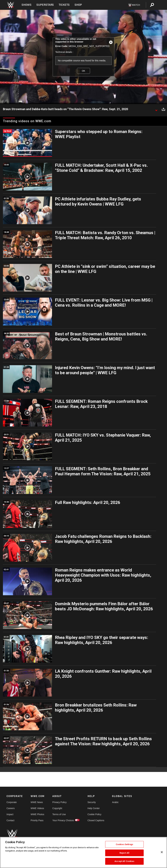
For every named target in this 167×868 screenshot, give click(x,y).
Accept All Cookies (124, 861)
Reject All (124, 853)
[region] (83, 852)
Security (92, 802)
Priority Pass (37, 820)
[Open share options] (163, 109)
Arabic (115, 802)
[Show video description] (156, 109)
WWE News (37, 802)
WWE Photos (37, 814)
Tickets (64, 5)
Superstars (45, 5)
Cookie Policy (95, 814)
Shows (27, 5)
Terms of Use (59, 814)
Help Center (94, 808)
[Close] (162, 852)
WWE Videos (37, 808)
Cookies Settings (124, 844)
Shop (78, 5)
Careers (11, 808)
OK (83, 71)
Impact (10, 814)
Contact (10, 820)
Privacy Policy (59, 802)
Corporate (12, 802)
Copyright (57, 808)
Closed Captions (96, 820)
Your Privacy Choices (63, 820)
